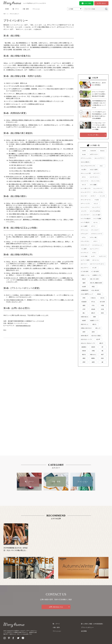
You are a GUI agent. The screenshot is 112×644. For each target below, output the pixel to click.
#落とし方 (98, 328)
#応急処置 (84, 302)
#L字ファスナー (94, 154)
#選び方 (101, 343)
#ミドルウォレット (97, 245)
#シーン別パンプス (86, 188)
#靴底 (84, 358)
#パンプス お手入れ (95, 211)
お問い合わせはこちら (56, 607)
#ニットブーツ (96, 207)
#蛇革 (84, 332)
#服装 (84, 305)
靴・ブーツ (16, 9)
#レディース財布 (85, 260)
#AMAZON (93, 151)
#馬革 (84, 362)
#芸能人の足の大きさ (86, 328)
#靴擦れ (93, 358)
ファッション (36, 9)
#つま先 (97, 200)
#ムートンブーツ (94, 249)
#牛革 (84, 309)
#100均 (84, 151)
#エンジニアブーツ (100, 158)
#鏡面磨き (84, 347)
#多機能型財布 (85, 290)
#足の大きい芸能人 (96, 336)
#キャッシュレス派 (86, 173)
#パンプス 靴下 (97, 215)
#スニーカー (84, 196)
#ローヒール (96, 260)
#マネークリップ (85, 245)
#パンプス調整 (97, 219)
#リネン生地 (84, 256)
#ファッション (85, 230)
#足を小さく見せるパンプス (88, 343)
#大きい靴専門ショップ (87, 294)
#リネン (94, 253)
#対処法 (99, 294)
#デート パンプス (85, 204)
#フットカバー (95, 230)
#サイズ (84, 185)
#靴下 (103, 355)
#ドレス (96, 204)
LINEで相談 (86, 3)
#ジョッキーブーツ (86, 192)
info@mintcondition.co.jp (23, 326)
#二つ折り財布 (95, 271)
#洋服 (102, 305)
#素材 (94, 317)
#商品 (93, 287)
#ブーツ (93, 226)
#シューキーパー (98, 188)
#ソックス (103, 196)
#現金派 (93, 309)
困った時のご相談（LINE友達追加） (92, 624)
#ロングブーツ (85, 268)
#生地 (102, 309)
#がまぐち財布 (94, 170)
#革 (102, 347)
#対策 (84, 298)
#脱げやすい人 (85, 324)
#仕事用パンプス (97, 275)
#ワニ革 (94, 268)
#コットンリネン (96, 181)
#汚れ (93, 305)
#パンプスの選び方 (86, 219)
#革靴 (93, 351)
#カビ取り (84, 170)
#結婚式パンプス (94, 321)
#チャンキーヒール (86, 200)
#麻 (102, 362)
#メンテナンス (85, 253)
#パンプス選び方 (85, 222)
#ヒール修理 (84, 226)
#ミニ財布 (84, 249)
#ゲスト (84, 177)
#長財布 (93, 347)
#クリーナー (97, 173)
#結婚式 (84, 321)
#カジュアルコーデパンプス (88, 166)
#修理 (84, 283)
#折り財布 (102, 302)
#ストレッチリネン (98, 192)
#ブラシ (84, 237)
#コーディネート (94, 177)
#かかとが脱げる (85, 162)
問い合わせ (101, 3)
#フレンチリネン (85, 241)
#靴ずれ (84, 355)
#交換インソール (85, 275)
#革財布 (84, 351)
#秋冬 (102, 313)
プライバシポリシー (87, 627)
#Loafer (84, 154)
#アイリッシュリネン (86, 158)
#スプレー (93, 196)
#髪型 (93, 362)
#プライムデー (85, 234)
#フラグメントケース (97, 234)
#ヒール (96, 222)
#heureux (102, 151)
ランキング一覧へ (93, 135)
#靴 (102, 351)
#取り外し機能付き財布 (96, 283)
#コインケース (85, 181)
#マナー (96, 241)
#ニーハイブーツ (85, 207)
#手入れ (93, 302)
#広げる (102, 298)
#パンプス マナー (85, 215)
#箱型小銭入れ (85, 317)
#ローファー (84, 264)
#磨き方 (93, 313)
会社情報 (84, 631)
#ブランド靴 (93, 237)
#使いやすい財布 (94, 279)
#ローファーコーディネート (97, 264)
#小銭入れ (93, 298)
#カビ (101, 166)
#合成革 (84, 287)
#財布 (93, 332)
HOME (7, 9)
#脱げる (94, 324)
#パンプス (84, 211)
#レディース (103, 256)
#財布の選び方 (85, 336)
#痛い (84, 313)
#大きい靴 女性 (95, 290)
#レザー (93, 256)
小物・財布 (26, 9)
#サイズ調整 (93, 185)
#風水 (102, 358)
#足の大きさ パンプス (86, 339)
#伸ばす (84, 279)
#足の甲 (98, 339)
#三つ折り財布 (85, 271)
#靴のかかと (93, 355)
